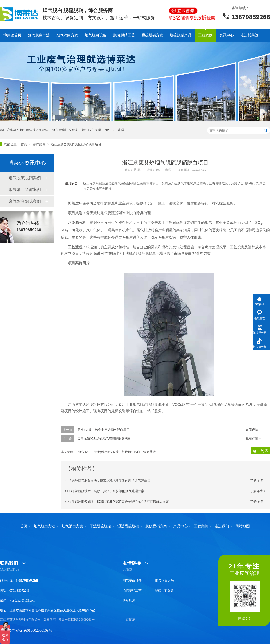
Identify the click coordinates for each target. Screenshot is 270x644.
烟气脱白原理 (91, 130)
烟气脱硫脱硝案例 (25, 178)
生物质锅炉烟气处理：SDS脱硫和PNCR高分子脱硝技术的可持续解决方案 (117, 502)
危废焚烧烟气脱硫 (106, 452)
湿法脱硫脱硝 (128, 526)
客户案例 (39, 144)
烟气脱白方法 (39, 35)
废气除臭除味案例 (25, 201)
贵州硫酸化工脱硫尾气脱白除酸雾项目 (104, 438)
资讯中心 (227, 35)
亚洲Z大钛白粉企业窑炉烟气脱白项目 (104, 430)
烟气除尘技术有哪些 (34, 130)
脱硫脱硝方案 (152, 35)
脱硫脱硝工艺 (124, 35)
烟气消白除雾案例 (25, 190)
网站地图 (243, 526)
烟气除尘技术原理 (65, 130)
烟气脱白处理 (115, 130)
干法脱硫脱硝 (100, 526)
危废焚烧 (149, 452)
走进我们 (222, 526)
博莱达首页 (12, 35)
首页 (24, 144)
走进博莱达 (250, 35)
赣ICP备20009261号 (81, 620)
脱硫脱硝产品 (181, 35)
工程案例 (205, 35)
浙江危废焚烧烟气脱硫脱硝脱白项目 (76, 144)
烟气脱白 (85, 452)
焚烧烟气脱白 (131, 452)
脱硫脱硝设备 (164, 591)
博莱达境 (129, 601)
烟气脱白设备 (96, 35)
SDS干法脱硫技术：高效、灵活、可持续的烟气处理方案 (105, 491)
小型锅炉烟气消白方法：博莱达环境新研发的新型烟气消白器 (108, 480)
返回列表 (261, 451)
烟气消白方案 (67, 35)
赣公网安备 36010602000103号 (26, 630)
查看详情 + (253, 430)
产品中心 (180, 526)
